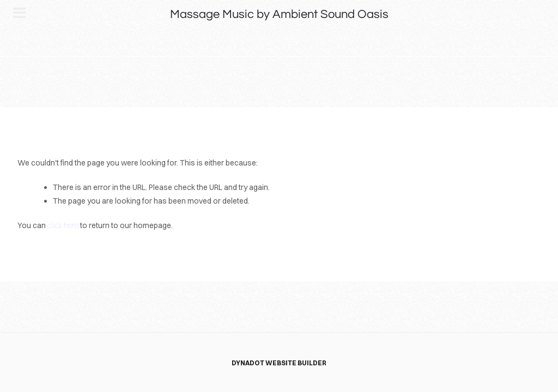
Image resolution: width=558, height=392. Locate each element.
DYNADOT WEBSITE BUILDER (279, 363)
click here (63, 225)
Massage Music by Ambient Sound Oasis (279, 14)
